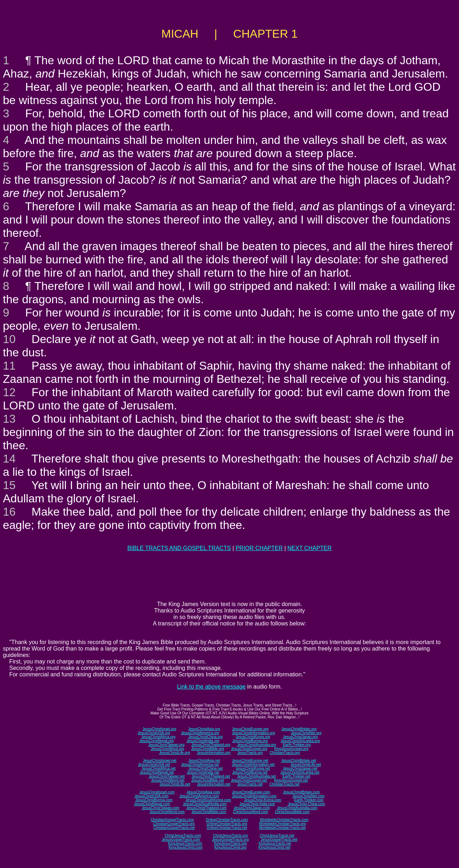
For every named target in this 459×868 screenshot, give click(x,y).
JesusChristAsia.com (203, 792)
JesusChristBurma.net (250, 772)
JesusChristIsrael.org (159, 729)
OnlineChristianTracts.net (227, 828)
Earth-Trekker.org (297, 745)
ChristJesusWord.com (251, 812)
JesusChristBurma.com (154, 800)
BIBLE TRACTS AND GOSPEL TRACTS (179, 548)
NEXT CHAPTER (310, 548)
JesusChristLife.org (175, 753)
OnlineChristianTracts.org (227, 824)
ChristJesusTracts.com (183, 836)
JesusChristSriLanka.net (300, 772)
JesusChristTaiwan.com (160, 808)
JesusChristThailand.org (211, 745)
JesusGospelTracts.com (181, 839)
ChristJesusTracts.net (277, 836)
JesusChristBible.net (207, 780)
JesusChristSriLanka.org (300, 741)
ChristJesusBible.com (292, 812)
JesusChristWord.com (167, 812)
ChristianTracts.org (285, 753)
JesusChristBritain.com (301, 792)
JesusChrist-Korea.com (262, 800)
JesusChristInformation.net (253, 764)
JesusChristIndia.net (203, 772)
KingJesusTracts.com (185, 843)
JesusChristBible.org (208, 749)
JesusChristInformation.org (254, 733)
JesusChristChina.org (205, 737)
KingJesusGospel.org (291, 749)
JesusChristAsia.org (204, 729)
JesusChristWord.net (168, 780)
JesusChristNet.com (308, 796)
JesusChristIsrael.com (157, 792)
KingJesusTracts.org (230, 843)
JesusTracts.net (250, 784)
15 (9, 485)
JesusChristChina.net (206, 768)
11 (9, 366)
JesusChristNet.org (306, 733)
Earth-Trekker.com (309, 800)
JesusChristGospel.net (249, 780)
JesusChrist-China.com (306, 804)
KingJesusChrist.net (275, 847)
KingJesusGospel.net (291, 780)
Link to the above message (211, 687)
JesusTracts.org (250, 753)
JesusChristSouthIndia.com (205, 804)
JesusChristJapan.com (252, 808)
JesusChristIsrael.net (159, 761)
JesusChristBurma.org (250, 741)
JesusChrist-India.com (257, 804)
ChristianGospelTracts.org (174, 824)
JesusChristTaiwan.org (167, 745)
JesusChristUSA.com (151, 796)
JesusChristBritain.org (299, 729)
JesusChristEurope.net (250, 761)
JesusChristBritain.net (299, 761)
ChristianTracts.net (284, 784)
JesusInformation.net (214, 784)
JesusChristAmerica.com (199, 796)
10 (9, 339)
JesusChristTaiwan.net (167, 776)
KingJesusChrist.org (230, 847)
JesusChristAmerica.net (200, 764)
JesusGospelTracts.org (230, 839)
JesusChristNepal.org (156, 741)
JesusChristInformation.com (254, 796)
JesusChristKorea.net (253, 768)
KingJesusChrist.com (185, 847)
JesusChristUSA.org (154, 733)
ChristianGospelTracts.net (174, 828)
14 (9, 459)
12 (9, 392)
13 (9, 419)
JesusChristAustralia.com (297, 808)
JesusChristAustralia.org (256, 745)
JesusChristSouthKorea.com (208, 800)
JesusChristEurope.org (250, 729)
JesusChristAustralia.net (256, 776)
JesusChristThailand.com (207, 808)
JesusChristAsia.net (204, 761)
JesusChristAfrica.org (158, 737)
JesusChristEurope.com (251, 792)
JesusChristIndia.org (203, 741)
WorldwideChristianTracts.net (282, 828)
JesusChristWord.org (167, 749)
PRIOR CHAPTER (259, 548)
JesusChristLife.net (306, 764)
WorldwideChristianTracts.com (284, 820)
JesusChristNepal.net (157, 772)
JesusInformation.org (214, 753)
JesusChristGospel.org (249, 749)
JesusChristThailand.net (211, 776)
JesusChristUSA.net (154, 764)
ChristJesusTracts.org (230, 836)
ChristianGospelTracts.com (172, 820)
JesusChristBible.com (209, 812)
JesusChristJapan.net (300, 768)
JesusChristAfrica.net (158, 768)
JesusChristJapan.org (300, 737)
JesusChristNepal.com (152, 804)
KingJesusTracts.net (275, 843)
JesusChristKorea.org (253, 737)
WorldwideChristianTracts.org (282, 824)
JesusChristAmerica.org (200, 733)
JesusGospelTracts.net (279, 839)
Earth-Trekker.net (296, 776)
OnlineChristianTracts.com (227, 820)
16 (9, 512)
